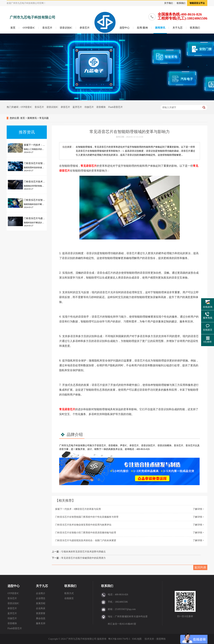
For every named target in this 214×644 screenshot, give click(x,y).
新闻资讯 (160, 28)
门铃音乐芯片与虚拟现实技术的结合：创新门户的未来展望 (86, 540)
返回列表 (200, 567)
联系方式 (69, 593)
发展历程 (41, 603)
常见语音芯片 (89, 166)
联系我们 (181, 3)
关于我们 (169, 3)
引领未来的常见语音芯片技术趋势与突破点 (83, 552)
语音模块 (101, 107)
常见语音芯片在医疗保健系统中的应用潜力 (83, 558)
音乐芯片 (47, 28)
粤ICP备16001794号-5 (119, 639)
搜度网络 (161, 639)
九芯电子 (71, 445)
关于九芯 (178, 28)
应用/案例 (142, 28)
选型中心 (125, 28)
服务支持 (41, 623)
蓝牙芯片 (77, 107)
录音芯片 (85, 28)
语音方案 (64, 449)
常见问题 (44, 118)
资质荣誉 (41, 613)
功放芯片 (89, 107)
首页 (13, 28)
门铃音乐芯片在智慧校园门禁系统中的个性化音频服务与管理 (87, 517)
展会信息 (41, 618)
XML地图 (137, 639)
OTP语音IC (29, 28)
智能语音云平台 (197, 3)
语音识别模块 (165, 445)
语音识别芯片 (148, 445)
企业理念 (41, 598)
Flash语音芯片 (115, 107)
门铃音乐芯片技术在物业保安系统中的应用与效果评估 (83, 525)
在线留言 (69, 598)
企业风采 (41, 608)
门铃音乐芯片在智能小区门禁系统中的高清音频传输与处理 (86, 533)
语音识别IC (66, 28)
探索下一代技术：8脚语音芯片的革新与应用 (78, 509)
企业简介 (41, 593)
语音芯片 (101, 445)
